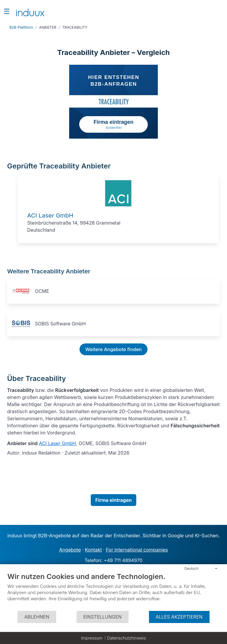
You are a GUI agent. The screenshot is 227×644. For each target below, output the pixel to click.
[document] (113, 591)
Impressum (92, 638)
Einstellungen (103, 617)
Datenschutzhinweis (127, 638)
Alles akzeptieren (179, 617)
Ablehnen (37, 617)
